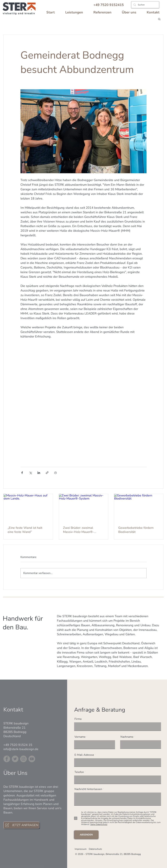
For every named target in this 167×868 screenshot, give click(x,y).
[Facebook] (7, 759)
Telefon (79, 772)
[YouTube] (32, 759)
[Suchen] (145, 5)
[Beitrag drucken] (55, 473)
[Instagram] (23, 759)
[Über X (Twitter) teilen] (30, 473)
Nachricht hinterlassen (88, 789)
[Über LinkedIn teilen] (39, 473)
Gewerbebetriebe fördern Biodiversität (136, 530)
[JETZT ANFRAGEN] (21, 825)
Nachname (127, 737)
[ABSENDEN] (86, 835)
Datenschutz (95, 849)
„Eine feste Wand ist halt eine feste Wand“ (25, 530)
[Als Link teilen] (47, 473)
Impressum (81, 849)
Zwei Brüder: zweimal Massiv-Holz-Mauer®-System (79, 530)
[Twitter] (15, 759)
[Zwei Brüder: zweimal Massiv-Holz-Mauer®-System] (84, 508)
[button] (159, 19)
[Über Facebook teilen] (22, 473)
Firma (78, 719)
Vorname (80, 737)
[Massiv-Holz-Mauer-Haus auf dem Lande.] (28, 508)
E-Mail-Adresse (84, 755)
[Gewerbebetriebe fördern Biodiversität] (139, 508)
